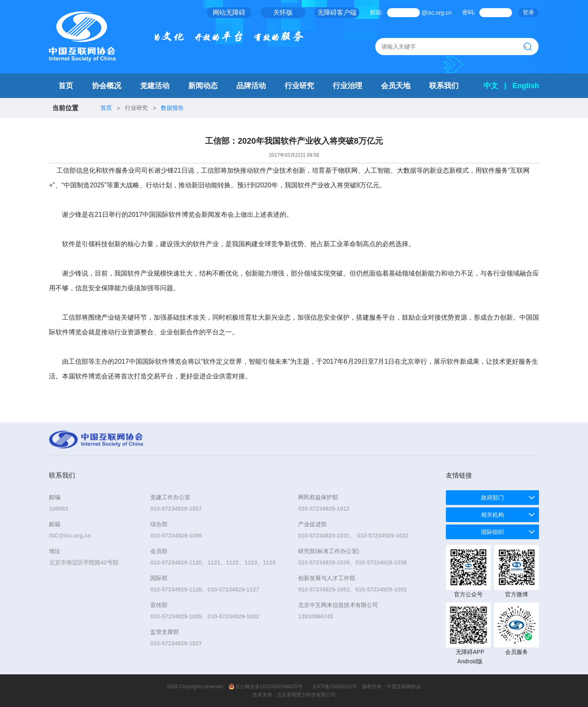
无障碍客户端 (337, 12)
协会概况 (107, 86)
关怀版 (283, 12)
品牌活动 (251, 86)
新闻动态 (203, 86)
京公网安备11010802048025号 (269, 687)
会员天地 (396, 86)
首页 (66, 86)
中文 (491, 86)
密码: (469, 12)
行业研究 (299, 86)
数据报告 (172, 108)
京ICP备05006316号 (334, 687)
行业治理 (347, 86)
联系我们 (444, 86)
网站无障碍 (229, 12)
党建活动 (155, 86)
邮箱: (376, 12)
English (526, 86)
